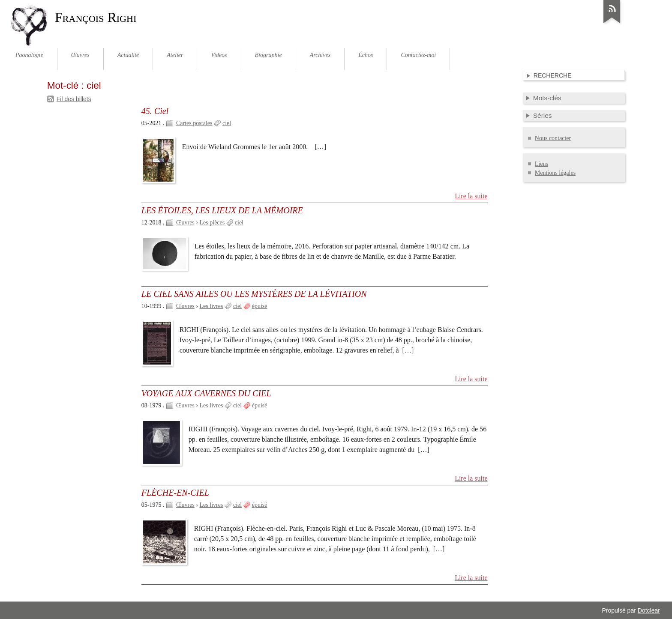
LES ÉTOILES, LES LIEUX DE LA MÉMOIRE (222, 210)
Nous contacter (553, 138)
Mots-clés (547, 98)
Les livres (211, 306)
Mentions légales (555, 173)
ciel (227, 123)
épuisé (260, 306)
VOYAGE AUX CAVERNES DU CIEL (206, 393)
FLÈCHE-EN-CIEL (175, 493)
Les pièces (212, 223)
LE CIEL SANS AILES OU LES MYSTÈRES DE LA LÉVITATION (254, 294)
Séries (543, 115)
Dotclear (649, 610)
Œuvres (185, 223)
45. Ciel (155, 111)
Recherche (553, 75)
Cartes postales (194, 123)
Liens (541, 164)
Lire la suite (471, 196)
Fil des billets (74, 99)
